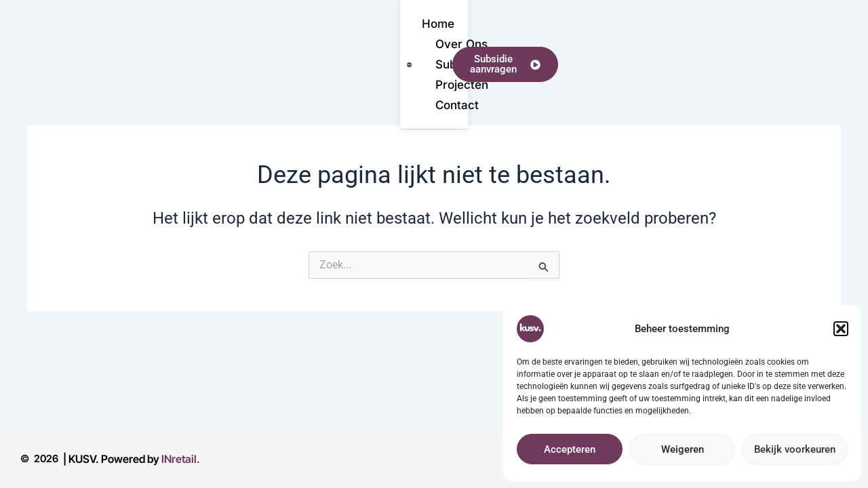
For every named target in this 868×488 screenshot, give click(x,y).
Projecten (400, 41)
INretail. (181, 459)
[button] (841, 329)
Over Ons (187, 41)
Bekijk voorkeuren (795, 449)
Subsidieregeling (293, 41)
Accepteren (570, 449)
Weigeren (683, 449)
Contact (482, 41)
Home (111, 41)
